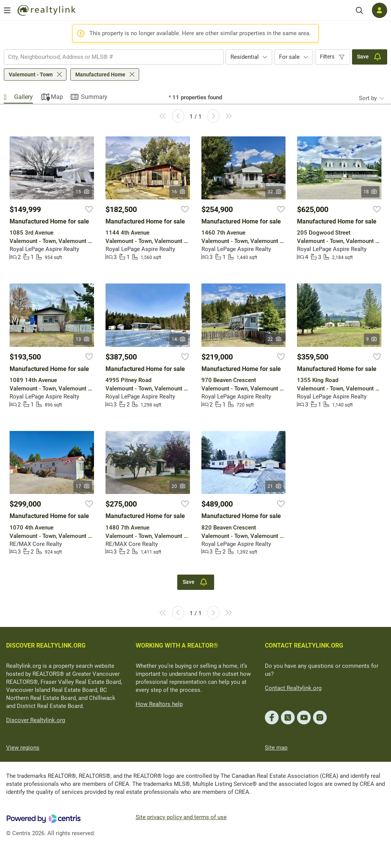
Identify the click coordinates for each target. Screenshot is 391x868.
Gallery (24, 97)
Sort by (368, 98)
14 (179, 339)
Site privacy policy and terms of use (181, 817)
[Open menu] (7, 10)
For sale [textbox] (289, 57)
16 (179, 192)
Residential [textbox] (245, 57)
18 (371, 192)
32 (275, 192)
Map (57, 97)
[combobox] (114, 57)
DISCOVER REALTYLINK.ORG (46, 645)
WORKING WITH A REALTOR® (177, 645)
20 (179, 486)
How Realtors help (159, 704)
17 (83, 486)
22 (275, 339)
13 (83, 339)
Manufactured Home (100, 74)
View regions (23, 748)
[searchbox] (109, 57)
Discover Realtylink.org (36, 720)
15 (83, 192)
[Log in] (380, 10)
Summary (94, 97)
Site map (276, 748)
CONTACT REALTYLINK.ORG (304, 645)
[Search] (359, 11)
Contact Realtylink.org (293, 688)
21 (275, 486)
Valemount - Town (31, 74)
